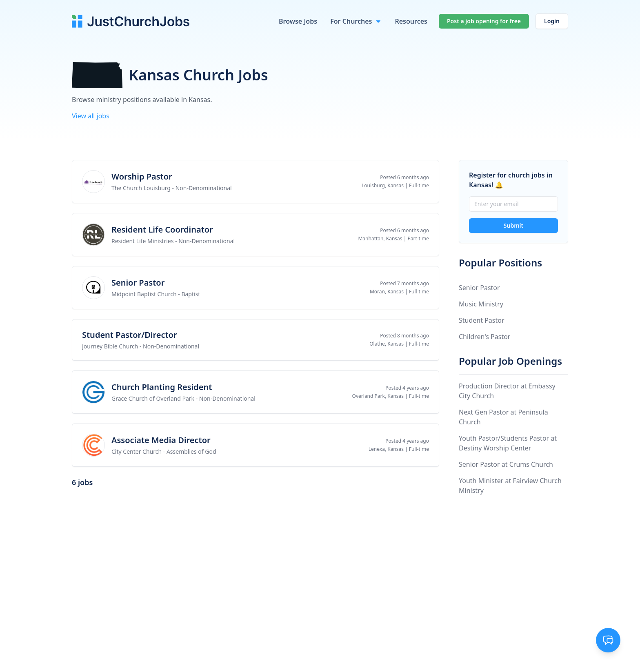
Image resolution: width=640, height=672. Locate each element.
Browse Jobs (298, 21)
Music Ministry (481, 304)
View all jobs (91, 116)
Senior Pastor (479, 288)
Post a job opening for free (484, 21)
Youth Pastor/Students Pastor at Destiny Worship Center (508, 443)
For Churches (351, 21)
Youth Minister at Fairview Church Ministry (510, 486)
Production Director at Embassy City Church (507, 391)
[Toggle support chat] (608, 640)
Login (552, 21)
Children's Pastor (484, 337)
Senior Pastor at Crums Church (506, 464)
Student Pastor (482, 320)
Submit (513, 225)
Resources (411, 21)
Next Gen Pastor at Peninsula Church (503, 417)
